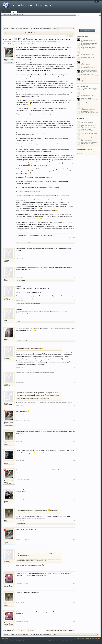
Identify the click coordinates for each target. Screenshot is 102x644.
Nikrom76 (83, 143)
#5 (74, 319)
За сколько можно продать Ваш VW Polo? (20, 33)
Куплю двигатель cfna (86, 129)
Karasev (6, 298)
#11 (74, 441)
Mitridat (32, 303)
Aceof (21, 243)
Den (5, 279)
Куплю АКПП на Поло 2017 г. (87, 121)
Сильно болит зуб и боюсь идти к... (89, 57)
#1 (74, 240)
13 (28, 44)
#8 (74, 383)
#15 (74, 521)
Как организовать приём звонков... (89, 43)
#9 (74, 405)
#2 (74, 259)
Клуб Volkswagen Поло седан (41, 68)
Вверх (96, 639)
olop (18, 524)
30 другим (31, 243)
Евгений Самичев (85, 59)
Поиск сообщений (7, 14)
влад (5, 462)
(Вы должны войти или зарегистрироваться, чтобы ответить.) (60, 630)
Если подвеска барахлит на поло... (89, 70)
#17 (74, 568)
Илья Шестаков (84, 49)
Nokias (6, 403)
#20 (74, 621)
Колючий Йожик (51, 41)
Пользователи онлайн (84, 149)
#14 (74, 500)
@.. (17, 280)
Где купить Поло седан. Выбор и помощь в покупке (23, 41)
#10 (74, 421)
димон (6, 501)
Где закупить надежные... (87, 66)
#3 (74, 278)
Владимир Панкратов (86, 63)
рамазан (6, 340)
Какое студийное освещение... (88, 103)
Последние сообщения (19, 14)
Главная (7, 12)
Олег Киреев (84, 67)
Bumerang (25, 243)
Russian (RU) (5, 639)
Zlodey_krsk (83, 128)
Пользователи (21, 12)
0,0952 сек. (52, 641)
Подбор (67, 36)
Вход (97, 1)
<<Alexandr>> (28, 341)
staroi (6, 321)
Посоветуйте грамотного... (87, 79)
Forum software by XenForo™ (15, 641)
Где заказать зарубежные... (87, 75)
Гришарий (27, 303)
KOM (18, 243)
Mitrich (6, 443)
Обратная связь (80, 639)
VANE (82, 140)
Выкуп (71, 36)
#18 (74, 583)
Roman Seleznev (84, 40)
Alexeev (82, 131)
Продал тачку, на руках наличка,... (89, 47)
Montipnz (83, 135)
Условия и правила (96, 641)
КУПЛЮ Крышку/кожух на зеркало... (89, 142)
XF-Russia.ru (10, 642)
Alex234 (6, 384)
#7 (74, 367)
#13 (74, 479)
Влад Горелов (84, 44)
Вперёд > (32, 44)
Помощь (87, 639)
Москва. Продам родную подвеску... (89, 134)
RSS (99, 639)
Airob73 (82, 122)
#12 (74, 460)
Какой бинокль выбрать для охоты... (89, 89)
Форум (14, 12)
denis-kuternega (20, 303)
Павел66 (6, 260)
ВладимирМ (8, 585)
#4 (74, 301)
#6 (74, 338)
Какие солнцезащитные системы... (89, 62)
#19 (74, 602)
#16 (74, 539)
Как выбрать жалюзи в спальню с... (89, 39)
